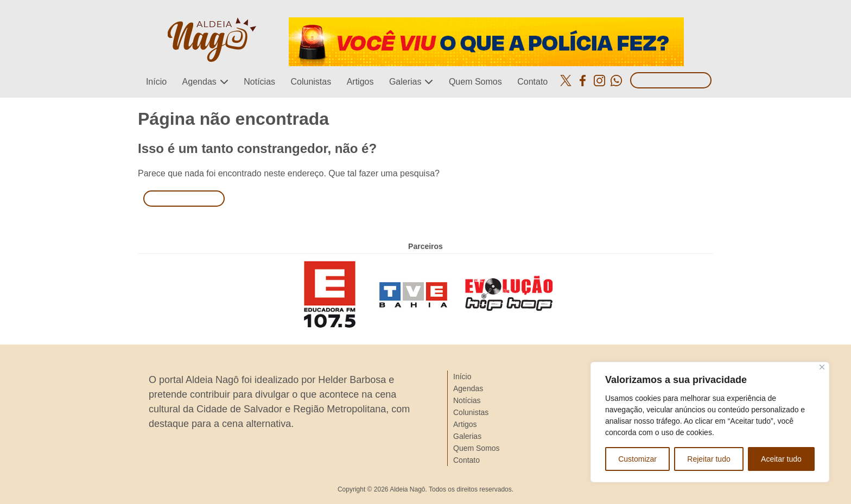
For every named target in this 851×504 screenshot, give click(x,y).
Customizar (637, 459)
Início (156, 82)
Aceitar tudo (781, 459)
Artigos (360, 82)
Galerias (405, 82)
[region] (710, 422)
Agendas (199, 82)
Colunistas (311, 82)
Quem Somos (475, 82)
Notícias (259, 82)
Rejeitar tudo (709, 459)
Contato (532, 82)
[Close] (822, 367)
